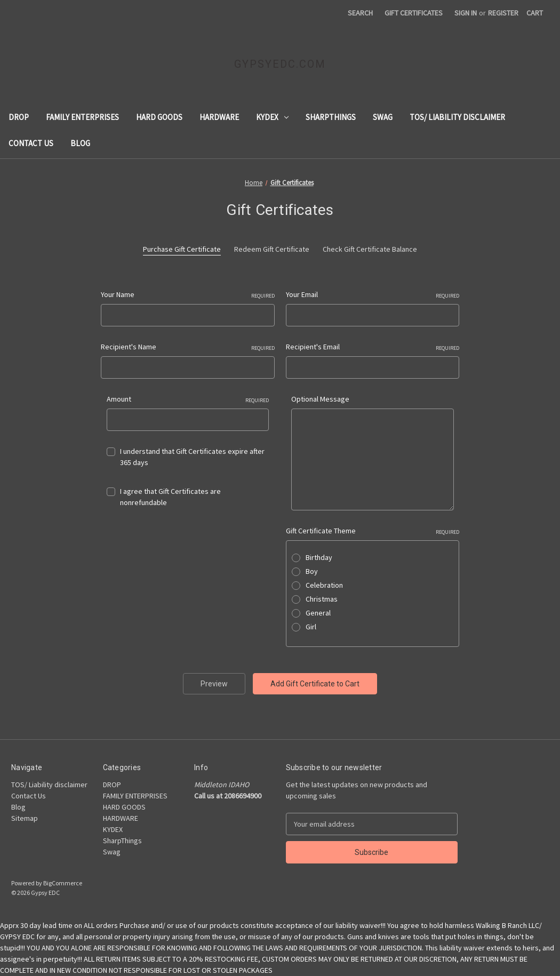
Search (360, 13)
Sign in (466, 13)
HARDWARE (219, 117)
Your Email (373, 295)
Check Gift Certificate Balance (370, 249)
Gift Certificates (414, 13)
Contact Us (31, 143)
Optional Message (320, 399)
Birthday (319, 557)
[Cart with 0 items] (535, 13)
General (318, 613)
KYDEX (272, 117)
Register (503, 13)
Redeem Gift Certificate (272, 249)
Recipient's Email (373, 347)
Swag (383, 117)
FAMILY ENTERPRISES (82, 117)
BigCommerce (63, 883)
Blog (80, 143)
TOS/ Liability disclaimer (457, 117)
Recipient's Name (188, 347)
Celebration (324, 585)
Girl (311, 627)
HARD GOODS (159, 117)
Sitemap (25, 818)
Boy (312, 571)
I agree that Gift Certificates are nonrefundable (170, 497)
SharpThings (331, 117)
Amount (188, 399)
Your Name (188, 295)
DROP (19, 117)
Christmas (322, 599)
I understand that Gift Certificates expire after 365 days (192, 457)
